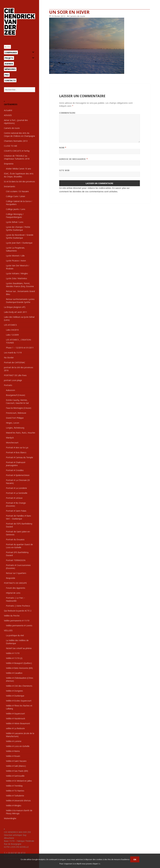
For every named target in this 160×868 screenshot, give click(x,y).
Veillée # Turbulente (15, 796)
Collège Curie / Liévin (16, 196)
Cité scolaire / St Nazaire (17, 191)
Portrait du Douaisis (15, 539)
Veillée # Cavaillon (14, 673)
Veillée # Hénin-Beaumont (18, 723)
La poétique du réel (15, 635)
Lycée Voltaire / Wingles (17, 273)
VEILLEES (8, 630)
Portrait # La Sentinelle (17, 493)
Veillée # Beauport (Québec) (19, 663)
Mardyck (10, 438)
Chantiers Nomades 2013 (16, 141)
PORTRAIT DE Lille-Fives (15, 375)
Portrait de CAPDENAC (15, 362)
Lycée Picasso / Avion (16, 261)
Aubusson (10, 390)
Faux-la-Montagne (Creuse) (19, 408)
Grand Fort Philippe (15, 418)
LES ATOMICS (10, 325)
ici (99, 864)
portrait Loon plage (13, 380)
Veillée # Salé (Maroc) (16, 766)
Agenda (9, 64)
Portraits (8, 385)
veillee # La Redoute (15, 728)
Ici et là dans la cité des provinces (19, 181)
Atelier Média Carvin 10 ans (18, 169)
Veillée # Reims (13, 751)
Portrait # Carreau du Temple (19, 457)
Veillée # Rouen (13, 756)
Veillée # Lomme (14, 741)
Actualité (8, 110)
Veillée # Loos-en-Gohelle (18, 746)
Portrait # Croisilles (15, 470)
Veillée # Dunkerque (15, 696)
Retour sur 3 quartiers (16, 573)
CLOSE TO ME (11, 146)
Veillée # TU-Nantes (15, 791)
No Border (9, 357)
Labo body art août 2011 (16, 312)
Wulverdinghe (10, 818)
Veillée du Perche (12, 616)
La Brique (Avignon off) (15, 307)
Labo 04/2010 (12, 330)
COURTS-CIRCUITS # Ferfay (17, 151)
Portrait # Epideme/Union (18, 475)
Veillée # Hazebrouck (16, 718)
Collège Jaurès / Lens (16, 209)
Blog (7, 47)
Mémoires (10, 69)
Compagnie (11, 52)
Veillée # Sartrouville (15, 776)
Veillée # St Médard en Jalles (19, 781)
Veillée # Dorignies (14, 691)
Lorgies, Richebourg (15, 428)
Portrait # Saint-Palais (16, 511)
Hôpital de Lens (13, 593)
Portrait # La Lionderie (16, 488)
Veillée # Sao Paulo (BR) (17, 771)
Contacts (10, 80)
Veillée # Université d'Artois (18, 801)
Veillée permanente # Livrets (19, 625)
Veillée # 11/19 (13, 653)
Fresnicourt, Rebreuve (16, 413)
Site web (64, 170)
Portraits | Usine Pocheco (18, 606)
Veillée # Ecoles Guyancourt (19, 701)
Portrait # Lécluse (14, 498)
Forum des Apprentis (16, 588)
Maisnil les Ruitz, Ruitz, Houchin (21, 433)
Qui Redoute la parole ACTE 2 (18, 611)
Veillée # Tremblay (14, 786)
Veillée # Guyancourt (15, 714)
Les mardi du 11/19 (13, 353)
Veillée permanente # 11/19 (17, 621)
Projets (9, 58)
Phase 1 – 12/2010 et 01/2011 (20, 348)
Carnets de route (12, 128)
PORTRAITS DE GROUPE (15, 583)
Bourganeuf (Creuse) (16, 395)
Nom (63, 148)
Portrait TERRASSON (16, 560)
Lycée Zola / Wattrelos (16, 278)
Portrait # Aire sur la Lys (17, 447)
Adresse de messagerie (73, 159)
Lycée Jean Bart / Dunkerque (19, 243)
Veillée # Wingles (14, 805)
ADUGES (8, 115)
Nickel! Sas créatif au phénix (19, 648)
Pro (7, 75)
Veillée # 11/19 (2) (14, 658)
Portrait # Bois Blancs (16, 452)
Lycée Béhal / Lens (15, 222)
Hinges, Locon (13, 423)
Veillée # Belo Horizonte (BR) (19, 668)
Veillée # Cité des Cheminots (19, 686)
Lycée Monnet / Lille (15, 256)
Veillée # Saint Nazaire (16, 761)
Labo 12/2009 (12, 335)
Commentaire (67, 113)
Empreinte (9, 164)
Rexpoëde (11, 578)
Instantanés (10, 186)
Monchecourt (12, 443)
